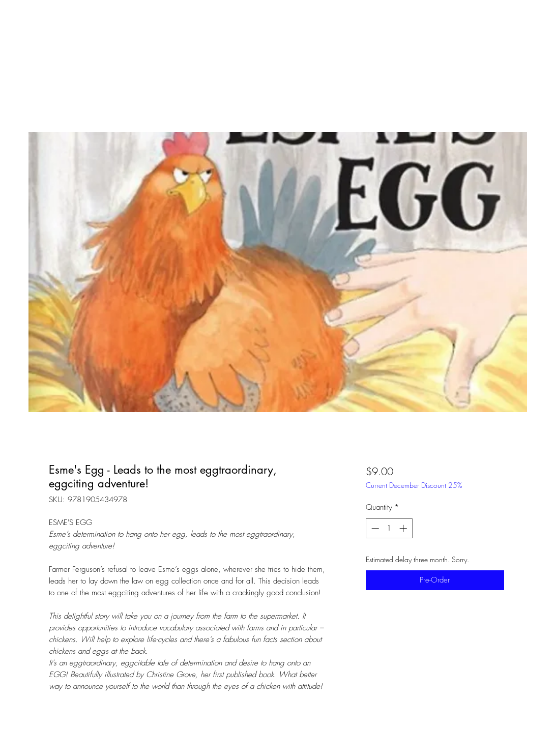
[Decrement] (374, 528)
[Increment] (404, 528)
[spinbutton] (389, 528)
